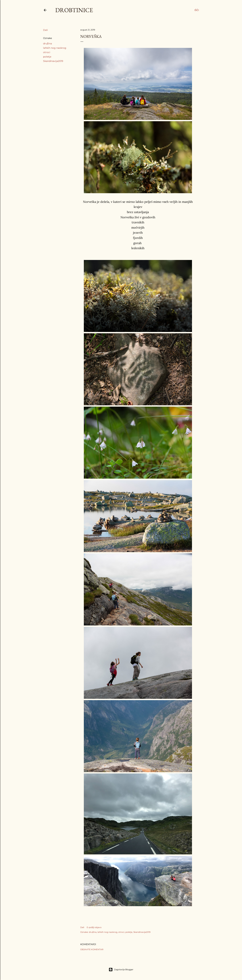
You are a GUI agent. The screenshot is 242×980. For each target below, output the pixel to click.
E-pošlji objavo (94, 927)
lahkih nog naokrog (55, 48)
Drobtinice (74, 10)
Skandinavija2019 (53, 61)
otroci (47, 52)
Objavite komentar (92, 949)
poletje (47, 57)
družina (47, 43)
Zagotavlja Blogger (121, 970)
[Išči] (197, 10)
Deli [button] (45, 30)
